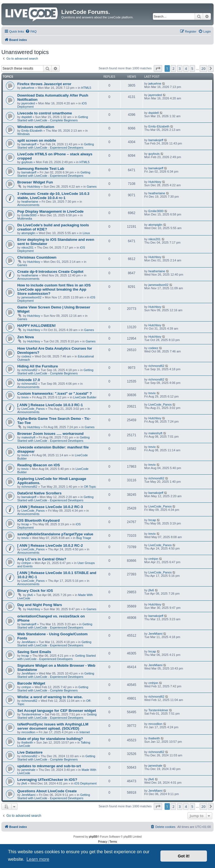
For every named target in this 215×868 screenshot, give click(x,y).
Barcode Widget (31, 683)
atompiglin (28, 233)
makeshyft (28, 437)
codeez (26, 356)
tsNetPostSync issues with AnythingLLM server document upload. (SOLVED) (53, 726)
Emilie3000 (29, 215)
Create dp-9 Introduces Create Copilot (50, 272)
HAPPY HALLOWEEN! (36, 326)
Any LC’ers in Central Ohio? (42, 559)
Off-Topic (90, 487)
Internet (85, 732)
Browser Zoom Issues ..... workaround (50, 434)
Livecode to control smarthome (45, 113)
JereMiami (29, 642)
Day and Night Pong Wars (40, 605)
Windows (24, 134)
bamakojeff (29, 144)
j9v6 (30, 595)
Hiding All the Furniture (38, 366)
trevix (25, 397)
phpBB (93, 837)
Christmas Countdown (37, 257)
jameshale (28, 770)
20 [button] (203, 68)
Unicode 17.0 (29, 380)
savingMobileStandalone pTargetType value (55, 534)
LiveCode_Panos (33, 409)
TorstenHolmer (31, 714)
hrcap (25, 524)
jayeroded (28, 103)
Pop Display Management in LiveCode (50, 211)
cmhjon (26, 563)
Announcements (28, 205)
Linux (86, 233)
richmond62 (29, 370)
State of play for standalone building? (50, 739)
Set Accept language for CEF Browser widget (57, 711)
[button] (158, 68)
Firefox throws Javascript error (44, 84)
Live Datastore (30, 752)
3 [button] (180, 68)
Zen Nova (25, 337)
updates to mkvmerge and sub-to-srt (49, 766)
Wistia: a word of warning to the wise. (50, 697)
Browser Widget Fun (35, 182)
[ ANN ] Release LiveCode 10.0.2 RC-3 (50, 507)
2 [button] (173, 68)
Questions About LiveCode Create (47, 791)
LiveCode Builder (85, 397)
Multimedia (25, 219)
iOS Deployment (85, 783)
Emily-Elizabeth (32, 131)
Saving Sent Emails (34, 652)
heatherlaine (30, 202)
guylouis (27, 162)
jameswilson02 (31, 297)
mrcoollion (28, 732)
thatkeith (27, 742)
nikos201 (28, 247)
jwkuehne (28, 88)
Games (91, 187)
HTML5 (86, 88)
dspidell (27, 117)
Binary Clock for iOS (35, 591)
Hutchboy (34, 187)
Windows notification (36, 127)
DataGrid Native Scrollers (39, 493)
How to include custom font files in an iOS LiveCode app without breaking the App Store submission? (54, 289)
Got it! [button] (184, 856)
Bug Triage (84, 538)
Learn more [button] (38, 859)
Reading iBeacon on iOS (39, 465)
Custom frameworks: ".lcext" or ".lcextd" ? (55, 393)
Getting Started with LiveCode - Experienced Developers (56, 146)
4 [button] (186, 68)
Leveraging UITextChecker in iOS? (47, 780)
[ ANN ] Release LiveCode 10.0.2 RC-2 (50, 545)
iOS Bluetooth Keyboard (38, 520)
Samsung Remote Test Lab (41, 169)
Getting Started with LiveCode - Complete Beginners (53, 119)
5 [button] (192, 68)
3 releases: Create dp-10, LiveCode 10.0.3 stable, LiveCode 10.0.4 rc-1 (53, 196)
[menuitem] (31, 31)
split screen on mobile (37, 140)
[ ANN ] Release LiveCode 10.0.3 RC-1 (50, 405)
